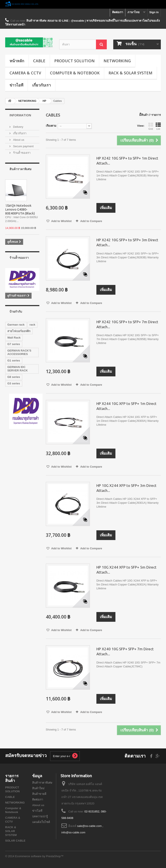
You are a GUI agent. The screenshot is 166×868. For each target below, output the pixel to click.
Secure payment (23, 146)
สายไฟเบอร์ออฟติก (19, 331)
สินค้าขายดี (39, 794)
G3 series (14, 383)
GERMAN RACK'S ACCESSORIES (19, 352)
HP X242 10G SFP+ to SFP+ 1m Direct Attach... (127, 161)
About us (18, 140)
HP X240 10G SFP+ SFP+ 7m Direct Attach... (125, 651)
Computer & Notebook (75, 73)
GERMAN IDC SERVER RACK (18, 369)
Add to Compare (91, 221)
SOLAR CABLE (15, 841)
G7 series (14, 344)
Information (20, 115)
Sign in (154, 12)
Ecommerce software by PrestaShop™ (39, 856)
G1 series (14, 360)
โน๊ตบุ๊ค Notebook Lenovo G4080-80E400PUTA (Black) (20, 209)
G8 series (14, 377)
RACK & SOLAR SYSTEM (130, 73)
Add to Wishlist (61, 221)
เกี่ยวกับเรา (41, 85)
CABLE (39, 61)
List (158, 126)
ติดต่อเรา (118, 12)
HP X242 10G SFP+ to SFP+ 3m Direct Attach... (127, 242)
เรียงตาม (51, 126)
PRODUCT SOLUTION (74, 61)
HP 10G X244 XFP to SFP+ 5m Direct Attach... (126, 570)
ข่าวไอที (16, 85)
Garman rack (16, 325)
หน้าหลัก (17, 61)
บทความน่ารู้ (40, 816)
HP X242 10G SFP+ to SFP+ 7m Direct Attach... (127, 324)
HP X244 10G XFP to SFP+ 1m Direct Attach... (126, 406)
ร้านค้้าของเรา (21, 153)
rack (33, 325)
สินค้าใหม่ (38, 788)
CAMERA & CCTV (25, 73)
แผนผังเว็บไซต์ (41, 822)
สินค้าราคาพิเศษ (20, 169)
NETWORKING (117, 61)
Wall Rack (14, 338)
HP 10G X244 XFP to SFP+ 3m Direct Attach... (126, 488)
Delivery (18, 127)
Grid (151, 126)
